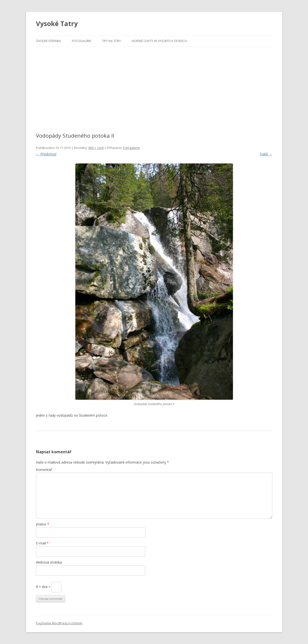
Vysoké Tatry (57, 24)
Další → (266, 154)
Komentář (44, 470)
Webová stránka (49, 562)
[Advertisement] (154, 84)
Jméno (43, 524)
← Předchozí (46, 154)
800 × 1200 (96, 148)
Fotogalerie (81, 41)
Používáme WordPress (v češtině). (59, 623)
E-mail (42, 543)
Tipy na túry (111, 41)
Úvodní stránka (49, 41)
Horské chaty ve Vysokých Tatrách (159, 41)
